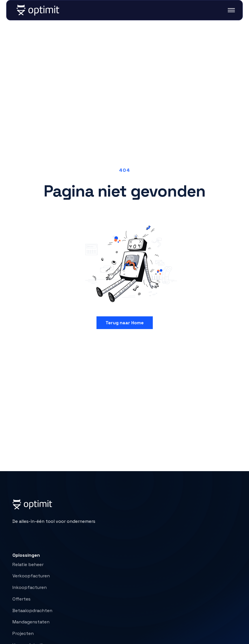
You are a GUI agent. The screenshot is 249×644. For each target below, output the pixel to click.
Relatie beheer (28, 564)
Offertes (22, 599)
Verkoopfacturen (31, 576)
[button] (228, 10)
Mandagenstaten (31, 622)
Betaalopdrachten (32, 611)
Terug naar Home (125, 323)
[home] (38, 10)
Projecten (23, 633)
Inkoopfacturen (30, 587)
